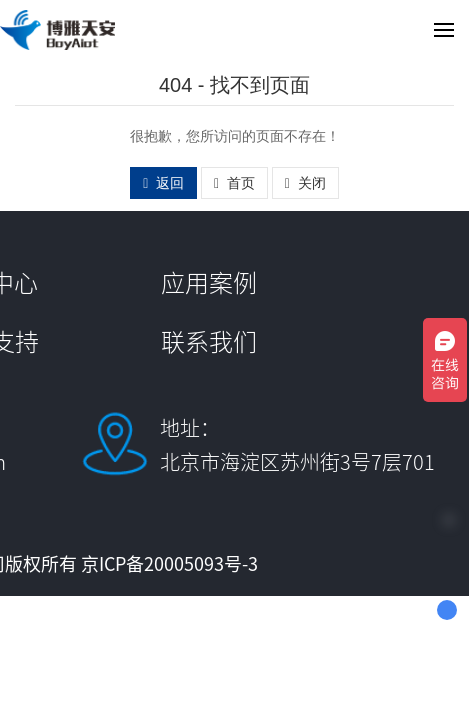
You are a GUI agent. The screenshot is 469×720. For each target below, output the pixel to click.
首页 (234, 183)
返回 (163, 183)
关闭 (305, 183)
